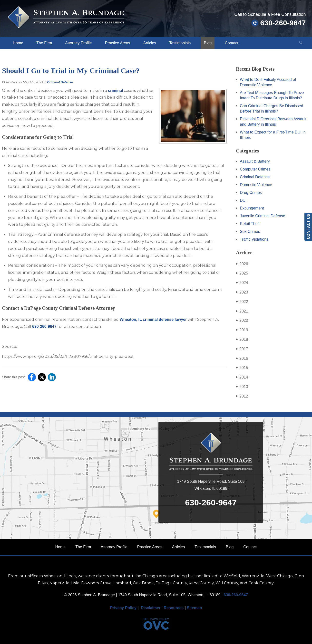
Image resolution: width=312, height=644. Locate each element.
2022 (242, 302)
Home (18, 43)
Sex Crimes (250, 232)
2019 (242, 330)
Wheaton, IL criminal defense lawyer (153, 319)
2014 (242, 377)
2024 (242, 283)
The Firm (44, 43)
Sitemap (194, 608)
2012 (242, 396)
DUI (243, 200)
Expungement (252, 208)
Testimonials (180, 43)
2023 (242, 292)
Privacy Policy (123, 608)
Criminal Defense (60, 82)
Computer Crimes (255, 169)
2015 (242, 368)
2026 (242, 264)
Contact (231, 43)
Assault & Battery (255, 161)
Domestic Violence (256, 185)
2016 (242, 359)
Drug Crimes (251, 193)
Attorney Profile (78, 43)
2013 (242, 387)
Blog (208, 43)
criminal (115, 90)
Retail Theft (250, 224)
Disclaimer (151, 608)
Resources (174, 608)
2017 (242, 349)
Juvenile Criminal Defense (263, 216)
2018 (242, 340)
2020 (242, 321)
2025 (242, 273)
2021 (242, 311)
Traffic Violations (254, 239)
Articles (150, 43)
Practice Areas (118, 43)
